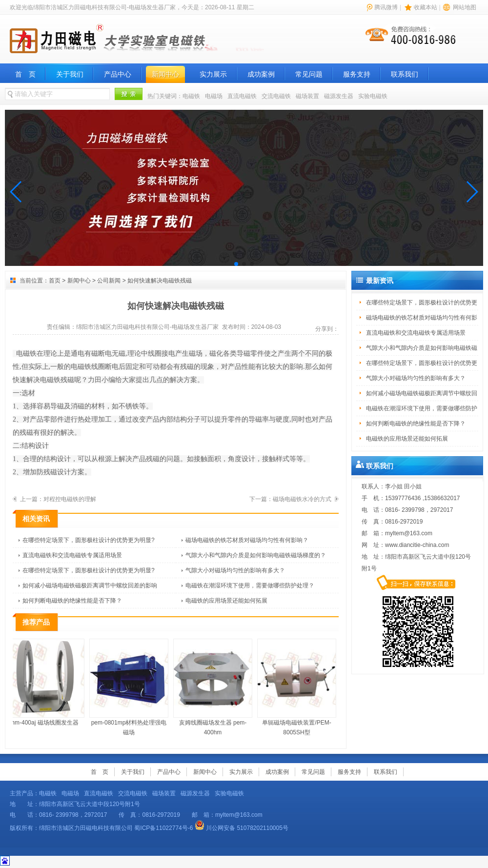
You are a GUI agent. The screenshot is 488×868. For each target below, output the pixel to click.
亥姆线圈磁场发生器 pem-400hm (215, 687)
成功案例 (261, 74)
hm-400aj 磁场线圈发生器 (47, 682)
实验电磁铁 (373, 96)
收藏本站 (426, 7)
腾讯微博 (386, 7)
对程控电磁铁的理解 (70, 499)
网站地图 (465, 7)
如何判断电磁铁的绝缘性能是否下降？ (72, 601)
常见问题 (309, 74)
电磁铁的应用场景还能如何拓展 (226, 601)
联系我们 (405, 74)
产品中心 (118, 74)
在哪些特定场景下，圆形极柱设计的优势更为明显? (89, 540)
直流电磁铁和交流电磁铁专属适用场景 (72, 555)
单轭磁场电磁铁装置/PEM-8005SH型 (299, 687)
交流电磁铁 (276, 96)
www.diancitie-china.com (417, 545)
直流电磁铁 (242, 96)
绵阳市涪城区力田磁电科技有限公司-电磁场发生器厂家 (147, 327)
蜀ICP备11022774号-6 (163, 828)
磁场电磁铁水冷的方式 (302, 499)
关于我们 (70, 74)
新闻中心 (165, 74)
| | (421, 7)
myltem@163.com (409, 533)
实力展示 (213, 74)
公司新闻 (109, 281)
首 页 (25, 74)
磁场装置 (307, 96)
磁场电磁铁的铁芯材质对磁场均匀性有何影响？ (247, 540)
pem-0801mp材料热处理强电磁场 (131, 687)
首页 (55, 281)
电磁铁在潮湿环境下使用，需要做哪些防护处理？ (250, 585)
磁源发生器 (339, 96)
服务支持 (357, 74)
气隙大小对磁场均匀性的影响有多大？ (235, 570)
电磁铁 (191, 96)
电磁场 (214, 96)
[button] (16, 192)
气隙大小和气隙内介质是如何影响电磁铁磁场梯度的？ (256, 555)
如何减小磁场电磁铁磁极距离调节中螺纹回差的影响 (90, 585)
